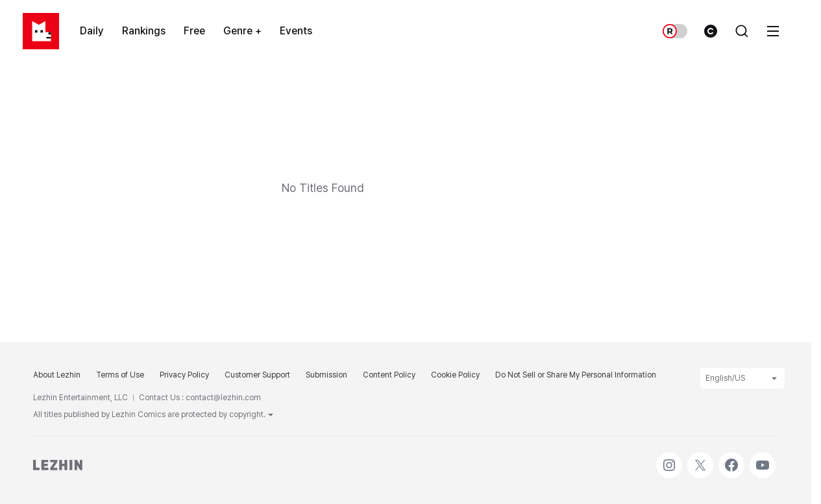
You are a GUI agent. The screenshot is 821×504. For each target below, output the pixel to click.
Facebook (731, 459)
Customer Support (257, 375)
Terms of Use (120, 375)
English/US (742, 378)
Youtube (763, 459)
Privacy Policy (184, 375)
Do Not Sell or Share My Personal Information (576, 375)
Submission (326, 375)
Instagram (669, 459)
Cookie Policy (455, 375)
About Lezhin (57, 375)
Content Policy (389, 375)
